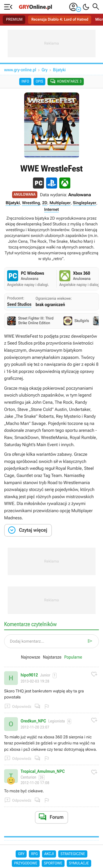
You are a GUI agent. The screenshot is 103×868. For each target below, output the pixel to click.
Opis (39, 81)
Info (25, 81)
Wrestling (31, 203)
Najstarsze (52, 657)
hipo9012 (29, 675)
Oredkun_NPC (33, 721)
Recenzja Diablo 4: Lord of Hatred (60, 20)
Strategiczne (73, 854)
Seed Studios (19, 304)
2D (45, 203)
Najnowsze (30, 657)
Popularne (73, 657)
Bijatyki (59, 70)
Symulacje (79, 863)
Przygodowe (26, 863)
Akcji (49, 854)
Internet (51, 209)
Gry (45, 70)
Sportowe (53, 863)
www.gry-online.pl (20, 70)
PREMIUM (14, 20)
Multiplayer (60, 203)
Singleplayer (84, 203)
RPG (34, 854)
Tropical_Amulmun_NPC (43, 771)
